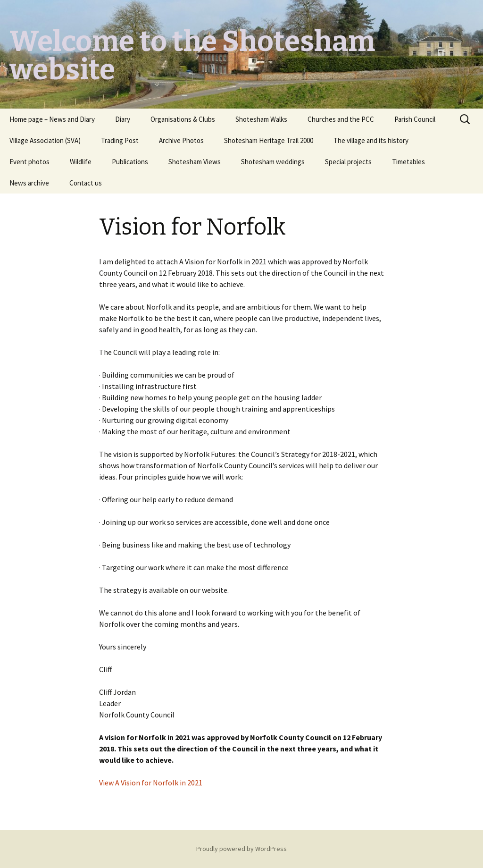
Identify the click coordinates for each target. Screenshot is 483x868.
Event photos (29, 162)
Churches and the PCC (341, 119)
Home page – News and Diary (52, 119)
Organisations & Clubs (183, 119)
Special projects (348, 162)
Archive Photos (181, 140)
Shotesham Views (195, 162)
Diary (123, 119)
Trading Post (120, 140)
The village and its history (371, 140)
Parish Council (415, 119)
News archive (29, 183)
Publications (130, 162)
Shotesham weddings (273, 162)
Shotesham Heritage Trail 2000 (269, 140)
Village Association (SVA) (45, 140)
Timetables (408, 162)
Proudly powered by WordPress (241, 849)
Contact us (86, 183)
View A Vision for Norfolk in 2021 (151, 783)
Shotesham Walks (261, 119)
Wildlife (81, 162)
